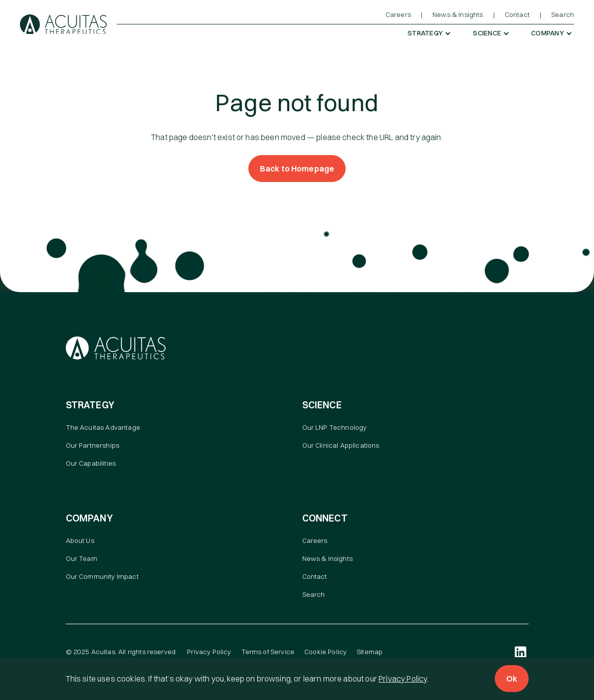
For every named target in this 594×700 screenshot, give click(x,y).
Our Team (82, 558)
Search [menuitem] (563, 14)
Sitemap (370, 652)
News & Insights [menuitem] (458, 14)
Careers (315, 540)
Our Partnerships (93, 445)
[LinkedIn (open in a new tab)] (521, 652)
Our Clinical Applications (341, 445)
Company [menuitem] (548, 33)
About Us (80, 540)
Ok (512, 679)
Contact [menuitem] (517, 14)
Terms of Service (268, 652)
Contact (315, 576)
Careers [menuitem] (398, 14)
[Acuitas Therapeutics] (63, 24)
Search (314, 594)
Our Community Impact (102, 576)
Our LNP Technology (335, 427)
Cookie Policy (325, 652)
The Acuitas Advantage (103, 427)
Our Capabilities (91, 463)
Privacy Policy (403, 679)
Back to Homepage (297, 169)
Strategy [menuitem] (425, 33)
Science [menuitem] (487, 33)
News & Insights (327, 558)
